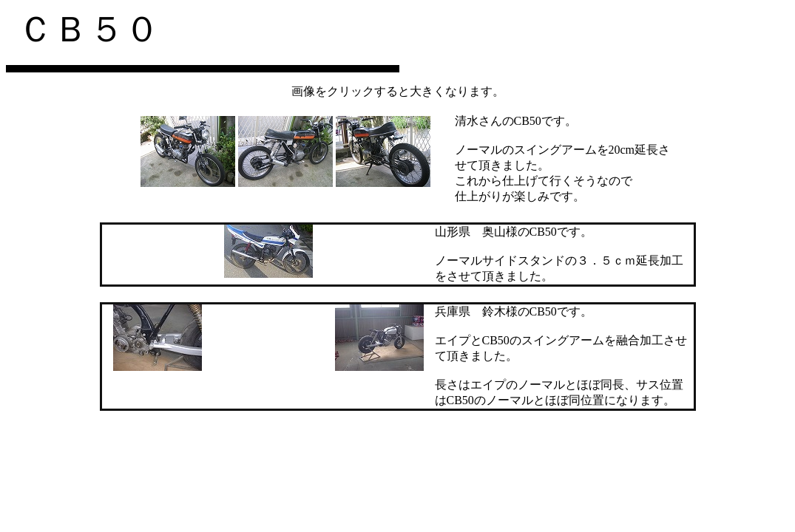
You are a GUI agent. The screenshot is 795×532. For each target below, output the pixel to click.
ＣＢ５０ (89, 29)
